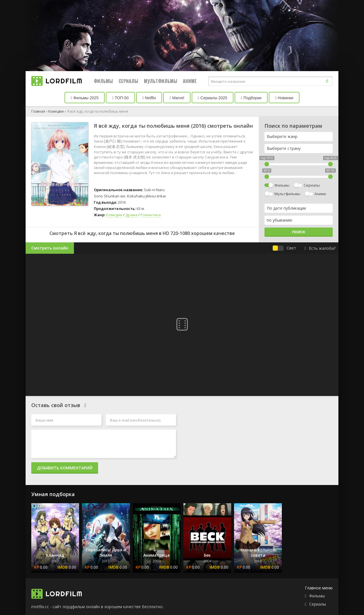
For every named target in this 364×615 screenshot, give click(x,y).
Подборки (251, 98)
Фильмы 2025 (85, 98)
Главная (38, 111)
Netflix (149, 98)
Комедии (56, 111)
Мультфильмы (161, 81)
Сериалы (128, 81)
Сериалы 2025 (213, 98)
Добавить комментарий (65, 468)
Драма (131, 215)
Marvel (177, 98)
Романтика (151, 215)
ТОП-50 (120, 98)
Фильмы (103, 81)
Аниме (190, 81)
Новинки (284, 98)
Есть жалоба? (320, 248)
